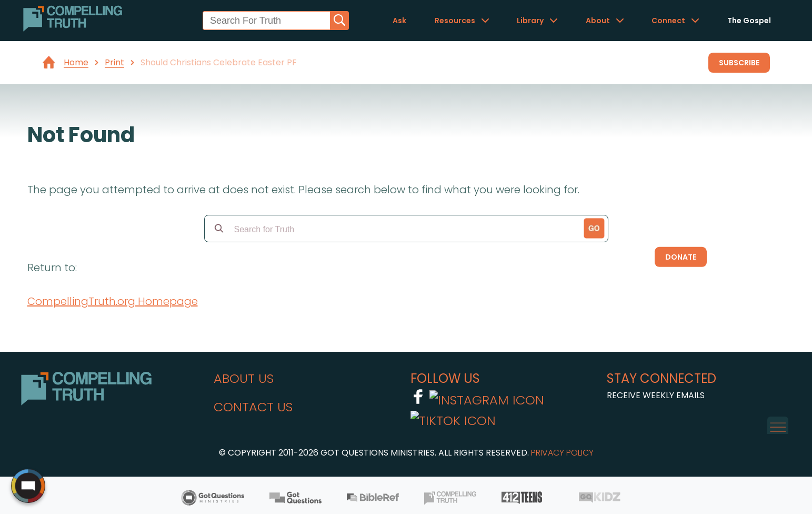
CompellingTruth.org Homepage (113, 301)
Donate (681, 257)
